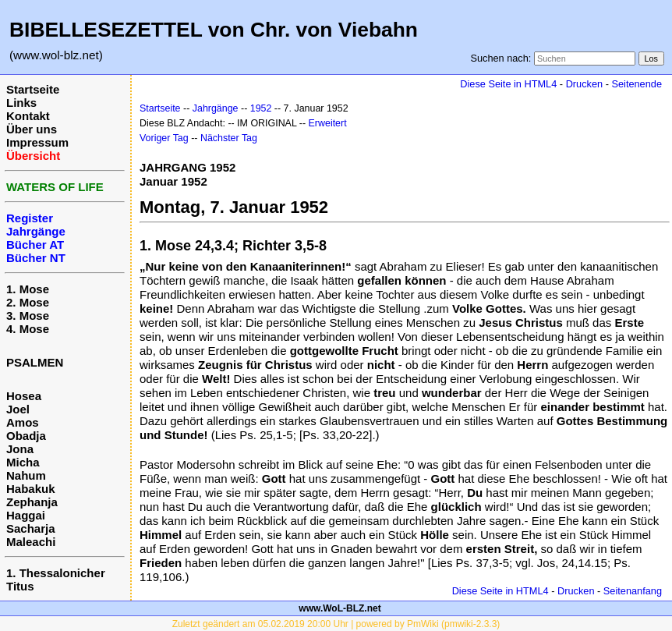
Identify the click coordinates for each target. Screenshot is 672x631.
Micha (23, 462)
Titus (20, 586)
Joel (18, 409)
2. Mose (28, 302)
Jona (20, 449)
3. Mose (28, 315)
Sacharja (31, 528)
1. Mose (28, 289)
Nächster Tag (229, 138)
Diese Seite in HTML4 (508, 84)
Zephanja (32, 502)
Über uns (32, 129)
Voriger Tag (164, 138)
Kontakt (28, 116)
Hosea (24, 396)
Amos (23, 422)
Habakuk (31, 489)
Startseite (33, 89)
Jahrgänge (216, 108)
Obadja (26, 436)
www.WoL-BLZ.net (340, 608)
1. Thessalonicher (56, 573)
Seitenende (637, 84)
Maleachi (31, 542)
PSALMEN (35, 362)
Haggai (26, 515)
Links (21, 103)
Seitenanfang (633, 591)
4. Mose (28, 329)
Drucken (584, 84)
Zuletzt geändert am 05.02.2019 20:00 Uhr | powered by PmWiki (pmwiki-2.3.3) (336, 624)
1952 (261, 108)
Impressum (37, 142)
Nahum (26, 475)
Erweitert (328, 123)
